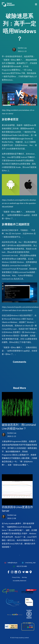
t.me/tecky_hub (28, 563)
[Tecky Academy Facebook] (8, 572)
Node (28, 128)
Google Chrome (24, 139)
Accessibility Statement (19, 581)
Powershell (23, 269)
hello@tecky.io (10, 563)
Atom (26, 135)
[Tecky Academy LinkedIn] (16, 572)
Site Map (24, 577)
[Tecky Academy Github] (19, 572)
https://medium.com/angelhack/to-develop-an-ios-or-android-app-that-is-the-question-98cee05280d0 (19, 203)
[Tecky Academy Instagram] (12, 572)
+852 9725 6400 (19, 566)
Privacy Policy (16, 577)
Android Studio (15, 160)
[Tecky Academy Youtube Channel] (27, 572)
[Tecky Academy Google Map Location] (31, 572)
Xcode (18, 167)
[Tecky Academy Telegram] (23, 572)
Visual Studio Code (15, 135)
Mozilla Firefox (7, 142)
